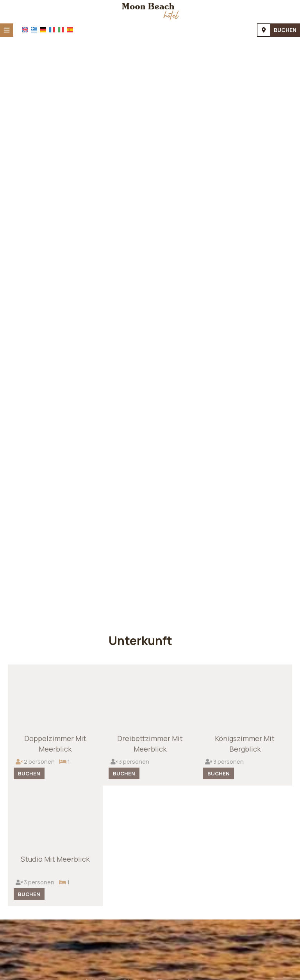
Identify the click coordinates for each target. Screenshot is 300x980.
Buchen (285, 30)
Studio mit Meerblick (55, 861)
